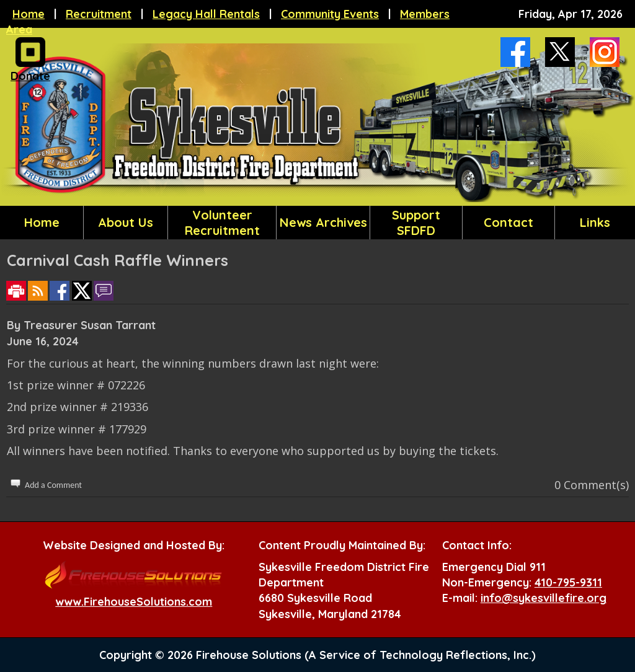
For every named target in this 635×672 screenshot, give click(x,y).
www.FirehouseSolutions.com (134, 602)
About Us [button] (126, 222)
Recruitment (99, 14)
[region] (317, 223)
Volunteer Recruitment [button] (222, 223)
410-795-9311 (568, 582)
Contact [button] (508, 222)
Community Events (330, 14)
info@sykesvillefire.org (544, 598)
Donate (30, 73)
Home (29, 14)
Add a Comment (53, 485)
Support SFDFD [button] (416, 223)
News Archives (323, 222)
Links (595, 222)
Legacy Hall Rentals (206, 14)
